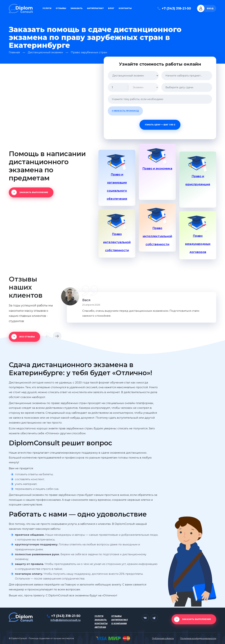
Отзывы (61, 8)
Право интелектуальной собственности (117, 242)
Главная (14, 52)
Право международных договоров (198, 244)
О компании (119, 623)
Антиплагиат (95, 8)
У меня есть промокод (125, 111)
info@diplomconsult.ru (65, 620)
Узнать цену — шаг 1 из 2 (160, 125)
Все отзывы (27, 337)
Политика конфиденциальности (198, 638)
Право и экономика (157, 169)
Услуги (47, 8)
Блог (111, 8)
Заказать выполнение (34, 192)
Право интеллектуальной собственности (157, 236)
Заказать (77, 8)
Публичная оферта (163, 638)
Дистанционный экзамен (45, 52)
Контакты (125, 8)
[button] (47, 336)
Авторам (100, 627)
